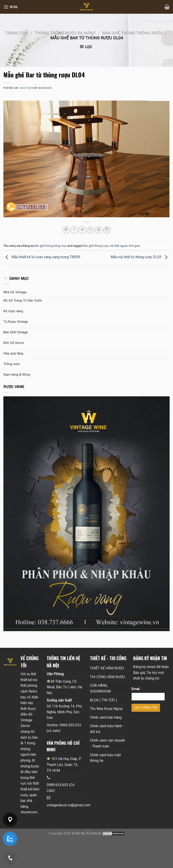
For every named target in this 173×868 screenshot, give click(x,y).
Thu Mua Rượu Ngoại (106, 709)
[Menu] (11, 7)
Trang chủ (17, 33)
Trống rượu (12, 364)
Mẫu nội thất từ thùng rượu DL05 (140, 257)
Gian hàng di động (17, 375)
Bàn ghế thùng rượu (96, 246)
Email (137, 689)
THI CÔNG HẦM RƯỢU (107, 677)
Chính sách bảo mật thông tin (105, 758)
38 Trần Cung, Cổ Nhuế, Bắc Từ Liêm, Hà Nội (64, 687)
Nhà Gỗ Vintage (15, 292)
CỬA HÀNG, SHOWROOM (100, 688)
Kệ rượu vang (13, 311)
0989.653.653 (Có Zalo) (61, 788)
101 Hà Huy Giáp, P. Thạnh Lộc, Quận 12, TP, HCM (64, 764)
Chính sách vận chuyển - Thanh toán (107, 743)
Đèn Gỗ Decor (14, 343)
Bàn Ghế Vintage (16, 332)
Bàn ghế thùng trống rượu (132, 33)
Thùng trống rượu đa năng (65, 33)
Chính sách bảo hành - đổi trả (107, 729)
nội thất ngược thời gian (125, 246)
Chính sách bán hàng (106, 717)
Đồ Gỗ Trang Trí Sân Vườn (23, 301)
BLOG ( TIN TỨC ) (103, 700)
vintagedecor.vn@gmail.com (68, 805)
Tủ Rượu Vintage (16, 322)
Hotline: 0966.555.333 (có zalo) (64, 728)
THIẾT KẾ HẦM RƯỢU (107, 668)
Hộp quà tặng (13, 353)
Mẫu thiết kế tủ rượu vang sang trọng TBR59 (42, 257)
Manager (45, 88)
